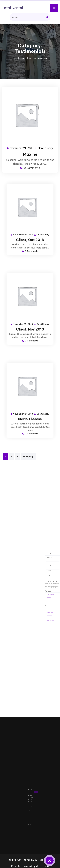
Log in (30, 808)
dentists (30, 812)
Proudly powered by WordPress (30, 866)
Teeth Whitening (48, 602)
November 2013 (48, 573)
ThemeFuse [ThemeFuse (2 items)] (48, 583)
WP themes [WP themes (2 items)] (50, 583)
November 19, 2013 (22, 148)
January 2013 (48, 575)
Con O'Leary (45, 148)
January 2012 (48, 576)
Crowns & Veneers (49, 601)
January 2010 (48, 580)
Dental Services (30, 811)
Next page (28, 457)
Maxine (30, 154)
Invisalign (48, 599)
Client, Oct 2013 (30, 234)
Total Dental (12, 8)
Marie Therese (30, 414)
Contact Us (48, 593)
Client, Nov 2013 (30, 324)
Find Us (48, 594)
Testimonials (40, 59)
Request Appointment (49, 592)
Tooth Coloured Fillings (49, 604)
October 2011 (48, 577)
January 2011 (48, 579)
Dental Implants (48, 603)
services (30, 813)
